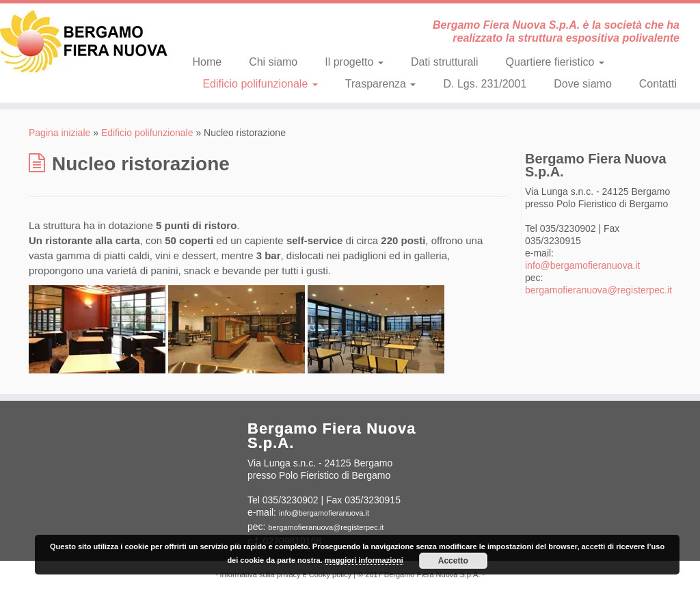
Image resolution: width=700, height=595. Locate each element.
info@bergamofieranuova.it (582, 265)
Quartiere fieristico (555, 62)
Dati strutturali (445, 62)
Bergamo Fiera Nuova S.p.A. (432, 574)
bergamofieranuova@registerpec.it (598, 290)
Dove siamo (582, 84)
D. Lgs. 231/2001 (485, 84)
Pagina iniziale (59, 133)
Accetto (453, 561)
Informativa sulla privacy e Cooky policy (286, 574)
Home (207, 62)
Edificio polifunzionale (260, 84)
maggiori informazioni (364, 560)
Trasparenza (381, 84)
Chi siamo (273, 62)
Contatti (658, 84)
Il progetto (354, 62)
